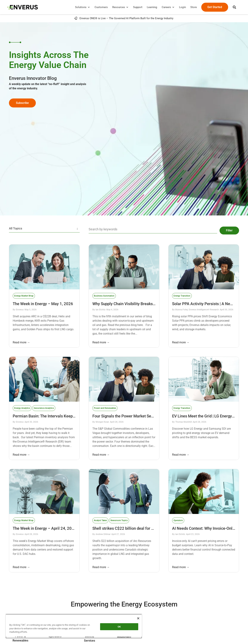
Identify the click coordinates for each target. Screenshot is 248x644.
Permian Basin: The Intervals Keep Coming (50, 414)
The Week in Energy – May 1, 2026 (43, 302)
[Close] (138, 618)
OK (119, 627)
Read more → (21, 340)
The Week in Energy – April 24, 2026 (44, 527)
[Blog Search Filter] (151, 228)
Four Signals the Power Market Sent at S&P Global (136, 414)
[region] (74, 626)
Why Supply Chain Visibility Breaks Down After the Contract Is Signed (153, 302)
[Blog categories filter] (44, 228)
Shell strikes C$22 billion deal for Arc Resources (134, 527)
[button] (233, 7)
